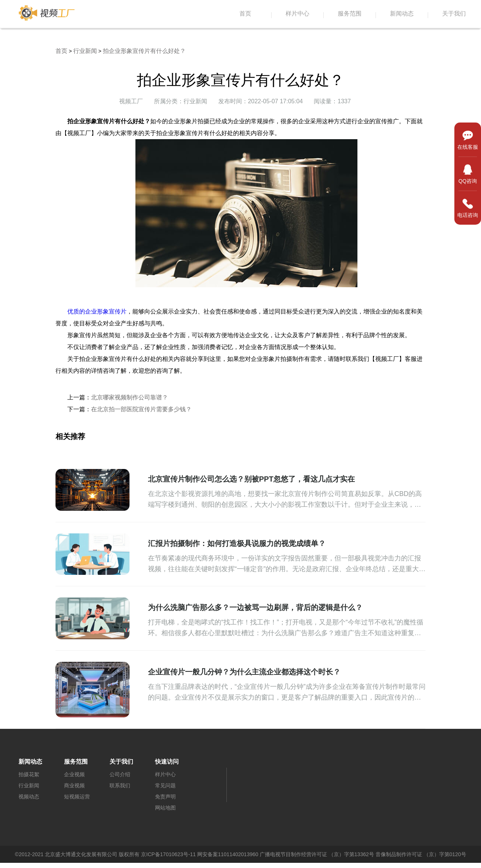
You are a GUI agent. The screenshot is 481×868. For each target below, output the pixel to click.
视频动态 (29, 797)
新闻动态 (402, 14)
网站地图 (165, 808)
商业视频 (74, 785)
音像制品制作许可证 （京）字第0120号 (421, 854)
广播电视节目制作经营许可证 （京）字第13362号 (317, 854)
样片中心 (297, 14)
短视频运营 (77, 797)
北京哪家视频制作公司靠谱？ (129, 397)
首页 (245, 14)
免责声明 (165, 797)
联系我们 (120, 785)
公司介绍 (120, 774)
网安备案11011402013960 (228, 854)
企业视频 (74, 774)
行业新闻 (85, 51)
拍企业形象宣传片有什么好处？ (144, 51)
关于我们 (454, 14)
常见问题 (165, 785)
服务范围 (350, 14)
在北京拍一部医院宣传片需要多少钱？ (141, 409)
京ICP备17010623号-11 (168, 854)
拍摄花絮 (29, 774)
